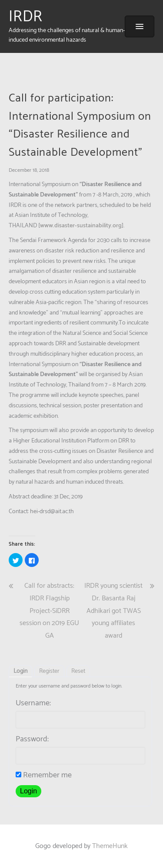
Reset (78, 671)
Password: (32, 739)
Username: (33, 703)
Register (49, 671)
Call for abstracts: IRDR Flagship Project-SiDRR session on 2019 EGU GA (49, 611)
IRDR (26, 17)
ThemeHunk (110, 846)
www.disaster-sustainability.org (81, 226)
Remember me (44, 775)
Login (20, 671)
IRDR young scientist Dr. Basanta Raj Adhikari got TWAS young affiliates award (113, 611)
